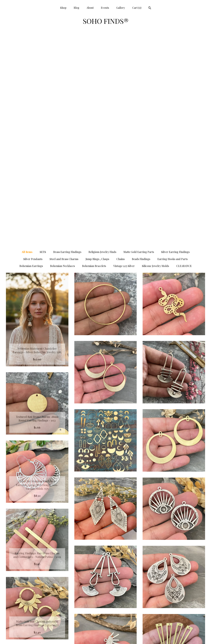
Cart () (137, 8)
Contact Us (37, 637)
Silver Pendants (33, 49)
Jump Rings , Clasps (97, 49)
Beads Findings (141, 49)
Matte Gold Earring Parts (139, 42)
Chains (121, 49)
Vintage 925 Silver (124, 56)
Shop (63, 8)
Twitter (105, 616)
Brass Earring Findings (67, 42)
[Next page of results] (135, 573)
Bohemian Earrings (31, 56)
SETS (43, 42)
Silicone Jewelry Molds (155, 56)
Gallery (121, 8)
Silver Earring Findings (175, 42)
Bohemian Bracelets (94, 56)
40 (122, 573)
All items (27, 42)
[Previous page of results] (77, 573)
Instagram (105, 621)
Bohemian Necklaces (62, 56)
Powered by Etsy (174, 616)
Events (105, 8)
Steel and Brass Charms (64, 49)
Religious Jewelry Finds (102, 42)
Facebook (105, 605)
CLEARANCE (184, 56)
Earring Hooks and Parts (173, 49)
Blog (76, 8)
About (90, 8)
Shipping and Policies (37, 632)
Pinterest (105, 610)
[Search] (150, 8)
